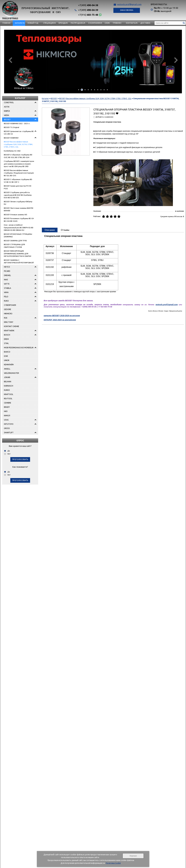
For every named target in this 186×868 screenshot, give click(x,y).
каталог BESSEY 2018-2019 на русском (62, 316)
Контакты (131, 23)
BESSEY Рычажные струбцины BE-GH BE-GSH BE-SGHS (19, 220)
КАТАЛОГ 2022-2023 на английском (60, 320)
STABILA (7, 288)
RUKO (6, 301)
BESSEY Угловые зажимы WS (15, 215)
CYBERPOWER (10, 305)
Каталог (19, 23)
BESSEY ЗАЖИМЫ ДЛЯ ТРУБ (15, 241)
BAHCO (7, 352)
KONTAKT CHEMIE (12, 326)
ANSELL (7, 369)
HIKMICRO (8, 314)
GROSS (7, 428)
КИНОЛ (7, 416)
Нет (9, 454)
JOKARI (7, 377)
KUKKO (7, 390)
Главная (6, 23)
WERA (6, 115)
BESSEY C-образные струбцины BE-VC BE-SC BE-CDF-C (18, 181)
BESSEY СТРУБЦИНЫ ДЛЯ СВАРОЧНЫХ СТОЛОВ (14, 246)
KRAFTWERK (9, 331)
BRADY (7, 407)
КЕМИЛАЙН (9, 365)
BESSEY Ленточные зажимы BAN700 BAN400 (18, 209)
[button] (79, 90)
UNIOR (7, 360)
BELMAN (8, 382)
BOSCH (7, 335)
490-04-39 (88, 10)
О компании (94, 23)
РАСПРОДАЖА (77, 23)
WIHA (6, 292)
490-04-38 (88, 5)
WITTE (7, 284)
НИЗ (6, 411)
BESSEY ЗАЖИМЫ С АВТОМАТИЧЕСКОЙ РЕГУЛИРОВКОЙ (19, 261)
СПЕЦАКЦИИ (49, 23)
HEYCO (7, 267)
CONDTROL (9, 102)
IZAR (6, 356)
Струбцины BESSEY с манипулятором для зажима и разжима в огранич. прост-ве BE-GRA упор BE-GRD (19, 164)
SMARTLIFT (9, 433)
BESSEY (7, 119)
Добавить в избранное (117, 113)
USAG (6, 420)
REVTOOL (8, 399)
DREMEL (7, 275)
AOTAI (7, 107)
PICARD (7, 271)
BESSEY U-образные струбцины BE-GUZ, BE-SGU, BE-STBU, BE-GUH (18, 156)
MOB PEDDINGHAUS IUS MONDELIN (19, 348)
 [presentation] (10, 60)
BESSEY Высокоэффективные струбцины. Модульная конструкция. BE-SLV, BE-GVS (19, 173)
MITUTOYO (9, 424)
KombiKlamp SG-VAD (12, 151)
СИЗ (106, 23)
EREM (6, 339)
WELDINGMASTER (11, 373)
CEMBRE (8, 403)
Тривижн (117, 23)
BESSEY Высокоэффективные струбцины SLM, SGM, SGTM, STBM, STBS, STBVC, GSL (18, 144)
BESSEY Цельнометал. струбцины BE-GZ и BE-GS (19, 133)
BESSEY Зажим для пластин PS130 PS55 (17, 187)
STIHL (6, 343)
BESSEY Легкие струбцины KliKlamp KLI (18, 203)
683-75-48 (88, 15)
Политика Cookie (113, 863)
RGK (6, 318)
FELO (6, 297)
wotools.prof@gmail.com (129, 4)
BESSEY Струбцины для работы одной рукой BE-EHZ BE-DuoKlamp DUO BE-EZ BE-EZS (18, 195)
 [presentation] (176, 60)
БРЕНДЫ (62, 23)
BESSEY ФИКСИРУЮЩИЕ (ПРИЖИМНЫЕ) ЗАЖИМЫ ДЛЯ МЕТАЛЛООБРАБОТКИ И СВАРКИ (17, 254)
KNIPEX (7, 111)
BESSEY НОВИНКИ (11, 138)
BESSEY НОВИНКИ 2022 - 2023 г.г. (17, 123)
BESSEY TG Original (11, 127)
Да (9, 451)
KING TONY (9, 322)
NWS (6, 280)
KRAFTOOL (9, 394)
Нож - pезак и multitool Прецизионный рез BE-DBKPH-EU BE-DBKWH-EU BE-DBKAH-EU (19, 227)
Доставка (145, 23)
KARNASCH (9, 386)
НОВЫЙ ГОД (33, 23)
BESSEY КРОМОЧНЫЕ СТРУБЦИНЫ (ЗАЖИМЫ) (18, 235)
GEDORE (8, 309)
